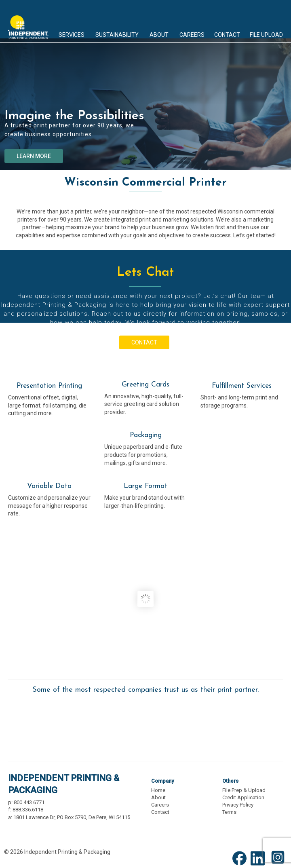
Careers (160, 805)
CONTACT (144, 342)
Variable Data (49, 486)
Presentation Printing (49, 386)
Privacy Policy (238, 805)
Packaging (146, 435)
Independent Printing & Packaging (28, 21)
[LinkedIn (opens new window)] (260, 865)
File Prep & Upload (244, 790)
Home (158, 790)
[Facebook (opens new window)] (241, 865)
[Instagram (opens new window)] (278, 865)
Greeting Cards (145, 385)
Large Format (145, 486)
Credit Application (243, 797)
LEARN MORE (34, 156)
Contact (160, 812)
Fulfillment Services (242, 386)
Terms (229, 812)
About (158, 797)
